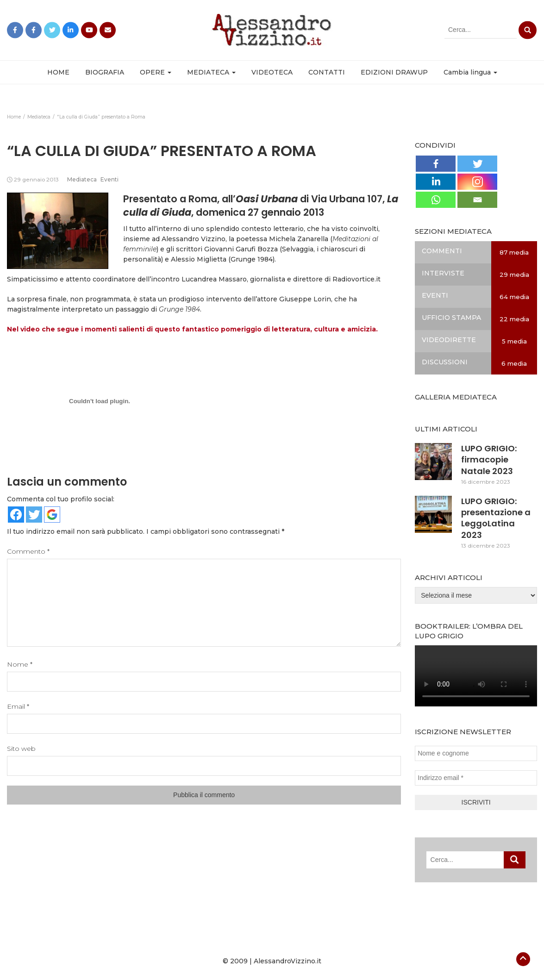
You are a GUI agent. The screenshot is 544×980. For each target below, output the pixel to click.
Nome (20, 664)
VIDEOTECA (272, 72)
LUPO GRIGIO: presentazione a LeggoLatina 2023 (496, 518)
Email (18, 706)
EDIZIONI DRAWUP (394, 72)
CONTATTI (327, 72)
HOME (58, 72)
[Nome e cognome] (476, 753)
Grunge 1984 (252, 259)
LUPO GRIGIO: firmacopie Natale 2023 (489, 460)
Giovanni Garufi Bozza (241, 249)
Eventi (109, 179)
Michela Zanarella (299, 239)
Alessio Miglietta (199, 259)
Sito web (21, 749)
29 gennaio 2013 (36, 179)
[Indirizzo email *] (476, 778)
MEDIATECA (211, 72)
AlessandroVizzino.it (288, 961)
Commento (28, 551)
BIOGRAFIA (105, 72)
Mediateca (82, 179)
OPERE (156, 72)
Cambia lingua (470, 72)
